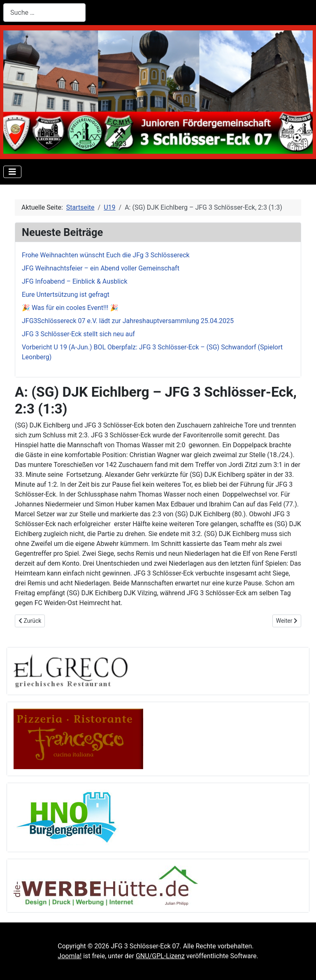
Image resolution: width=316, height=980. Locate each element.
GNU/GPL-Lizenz (160, 956)
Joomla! (70, 956)
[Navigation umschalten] (12, 172)
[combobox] (44, 13)
